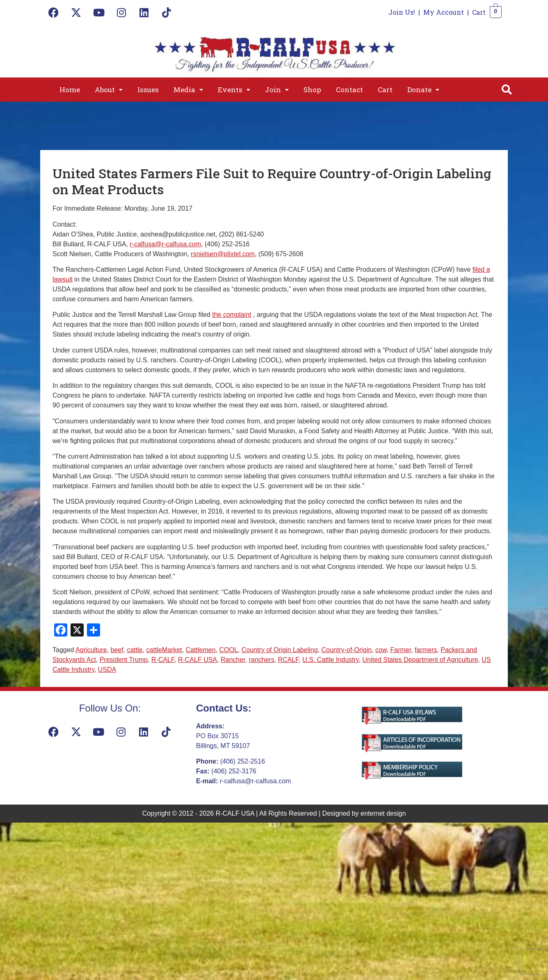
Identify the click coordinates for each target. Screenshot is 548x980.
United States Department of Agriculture (420, 660)
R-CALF (163, 660)
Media (188, 90)
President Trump (124, 660)
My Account (444, 12)
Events (234, 90)
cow (381, 650)
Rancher (233, 660)
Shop (312, 90)
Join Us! (402, 12)
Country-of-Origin (346, 650)
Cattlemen (201, 650)
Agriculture (91, 650)
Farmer (401, 650)
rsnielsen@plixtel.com (223, 254)
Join (277, 90)
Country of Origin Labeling (280, 650)
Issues (148, 90)
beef (117, 650)
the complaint (232, 315)
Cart (479, 12)
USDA (107, 670)
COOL (228, 650)
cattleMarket (164, 650)
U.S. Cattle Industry (331, 660)
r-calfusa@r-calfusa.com (166, 244)
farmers (426, 650)
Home (70, 90)
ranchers (261, 660)
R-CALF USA (198, 660)
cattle (135, 650)
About (109, 90)
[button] (109, 90)
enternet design (383, 813)
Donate (423, 90)
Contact (349, 90)
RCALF (289, 660)
